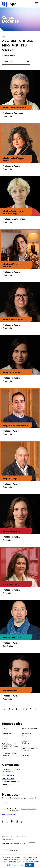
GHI (22, 41)
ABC (5, 41)
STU (24, 45)
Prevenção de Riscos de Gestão (10, 754)
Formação (6, 739)
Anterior (5, 709)
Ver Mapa (10, 775)
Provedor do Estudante (26, 742)
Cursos (5, 729)
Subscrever (12, 814)
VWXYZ (8, 50)
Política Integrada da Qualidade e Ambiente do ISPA (10, 746)
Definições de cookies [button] (15, 865)
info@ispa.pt (7, 785)
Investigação (7, 734)
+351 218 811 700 (8, 779)
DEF (14, 41)
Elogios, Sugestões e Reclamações (29, 749)
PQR (15, 45)
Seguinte (35, 709)
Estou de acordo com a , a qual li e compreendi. (22, 810)
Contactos (25, 755)
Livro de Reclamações (8, 839)
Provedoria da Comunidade (27, 735)
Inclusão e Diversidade (30, 729)
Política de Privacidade (8, 837)
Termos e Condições (22, 837)
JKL (30, 41)
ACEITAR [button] (29, 865)
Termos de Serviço (15, 843)
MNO (6, 45)
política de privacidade (29, 809)
